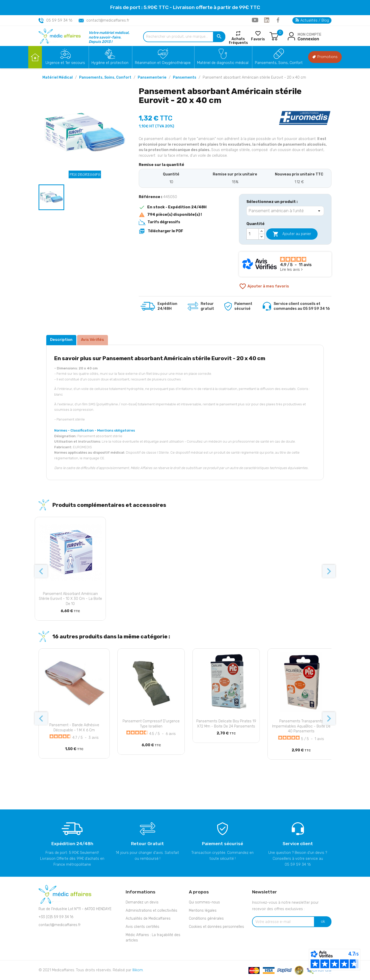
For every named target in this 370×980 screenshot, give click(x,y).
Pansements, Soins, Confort (279, 63)
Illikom (138, 970)
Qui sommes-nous (204, 902)
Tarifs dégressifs (164, 222)
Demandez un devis (142, 902)
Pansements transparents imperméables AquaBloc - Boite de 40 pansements (301, 726)
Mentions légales (203, 911)
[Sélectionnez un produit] (285, 211)
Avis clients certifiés (142, 927)
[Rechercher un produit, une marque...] (184, 37)
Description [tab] (61, 340)
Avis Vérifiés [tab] (92, 340)
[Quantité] (253, 234)
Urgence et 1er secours (65, 63)
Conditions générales (206, 918)
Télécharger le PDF (161, 231)
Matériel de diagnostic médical (223, 63)
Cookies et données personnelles (216, 927)
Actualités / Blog (312, 20)
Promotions (325, 57)
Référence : (150, 197)
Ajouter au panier (292, 234)
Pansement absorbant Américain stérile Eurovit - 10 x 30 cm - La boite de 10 (70, 599)
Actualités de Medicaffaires (148, 918)
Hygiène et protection (110, 63)
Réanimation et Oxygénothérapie (163, 63)
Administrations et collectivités (151, 911)
